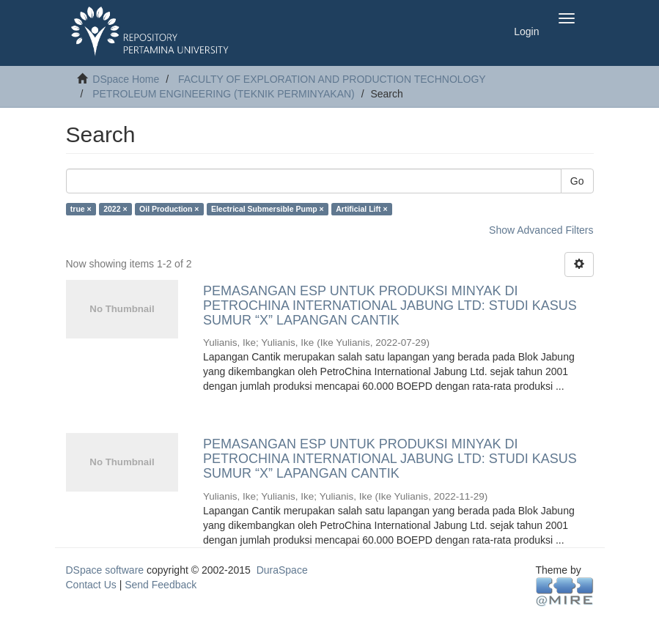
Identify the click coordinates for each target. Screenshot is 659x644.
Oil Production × (169, 209)
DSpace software (105, 570)
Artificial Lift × (361, 209)
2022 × (115, 209)
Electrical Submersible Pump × (268, 209)
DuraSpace (282, 570)
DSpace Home (126, 79)
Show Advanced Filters (541, 230)
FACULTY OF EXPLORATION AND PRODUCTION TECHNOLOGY (332, 79)
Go (577, 181)
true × (81, 209)
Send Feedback (161, 585)
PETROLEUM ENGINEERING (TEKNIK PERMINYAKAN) (224, 94)
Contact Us (91, 585)
